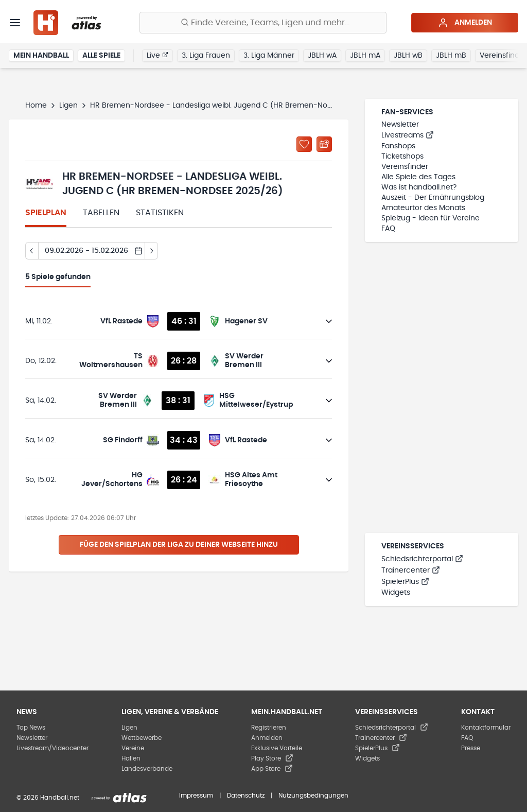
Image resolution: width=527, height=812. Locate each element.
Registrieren (269, 728)
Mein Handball (41, 56)
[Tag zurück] (32, 251)
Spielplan (46, 213)
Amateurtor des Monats (423, 208)
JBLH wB (408, 56)
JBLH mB (451, 56)
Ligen (68, 106)
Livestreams (408, 135)
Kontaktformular (486, 728)
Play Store (272, 758)
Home (36, 106)
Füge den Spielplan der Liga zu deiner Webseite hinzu (179, 545)
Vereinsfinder (405, 167)
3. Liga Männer (269, 56)
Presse (471, 748)
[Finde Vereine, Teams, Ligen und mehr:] (263, 23)
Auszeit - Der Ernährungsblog (433, 198)
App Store (272, 769)
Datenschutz (246, 796)
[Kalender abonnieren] (324, 144)
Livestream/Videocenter (52, 748)
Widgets (396, 593)
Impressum (196, 796)
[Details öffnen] (329, 321)
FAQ (388, 229)
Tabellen (101, 213)
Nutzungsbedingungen (313, 796)
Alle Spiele (101, 56)
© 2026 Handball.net (48, 798)
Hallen (131, 758)
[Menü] (15, 23)
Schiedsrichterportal (422, 559)
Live (157, 55)
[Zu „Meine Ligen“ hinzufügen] (304, 144)
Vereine (133, 748)
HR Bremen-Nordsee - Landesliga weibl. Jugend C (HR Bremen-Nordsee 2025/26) (236, 106)
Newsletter (400, 125)
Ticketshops (402, 157)
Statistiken (160, 213)
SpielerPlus (405, 582)
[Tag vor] (152, 251)
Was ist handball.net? (419, 187)
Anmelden (465, 23)
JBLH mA (365, 56)
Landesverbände (147, 769)
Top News (31, 728)
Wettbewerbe (142, 738)
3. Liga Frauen (206, 56)
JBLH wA (322, 56)
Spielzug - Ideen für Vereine (431, 218)
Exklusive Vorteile (277, 748)
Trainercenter (411, 571)
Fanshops (398, 146)
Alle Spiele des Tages (418, 177)
